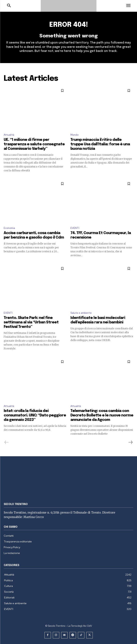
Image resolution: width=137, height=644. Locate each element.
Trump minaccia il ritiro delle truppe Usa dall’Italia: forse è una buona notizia (100, 144)
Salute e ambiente (81, 313)
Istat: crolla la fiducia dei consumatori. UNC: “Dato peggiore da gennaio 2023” (35, 415)
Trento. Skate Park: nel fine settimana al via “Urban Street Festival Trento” (31, 322)
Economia (9, 228)
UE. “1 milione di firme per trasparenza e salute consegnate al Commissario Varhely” (34, 144)
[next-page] (130, 442)
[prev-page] (7, 442)
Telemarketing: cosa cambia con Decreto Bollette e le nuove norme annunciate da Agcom (102, 415)
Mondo (74, 135)
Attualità (9, 135)
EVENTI (75, 228)
